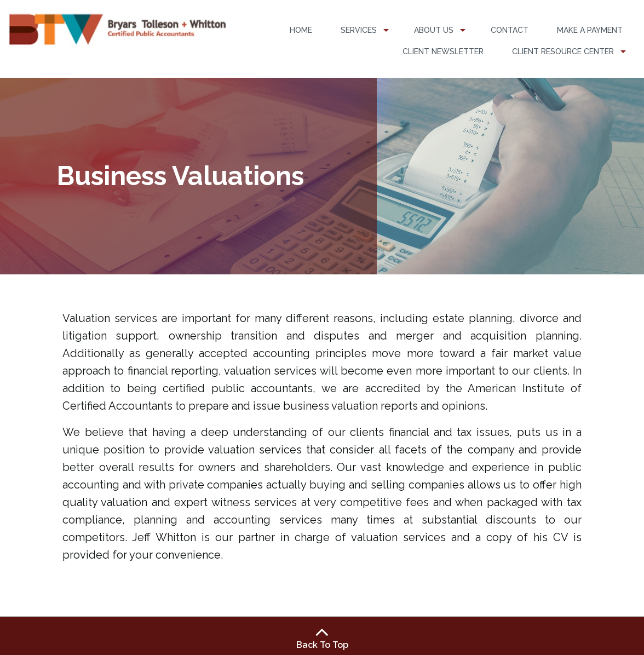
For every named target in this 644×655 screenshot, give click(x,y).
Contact (510, 30)
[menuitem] (301, 30)
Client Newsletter (443, 51)
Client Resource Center (563, 51)
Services (359, 30)
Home (301, 30)
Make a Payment (590, 30)
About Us (434, 30)
